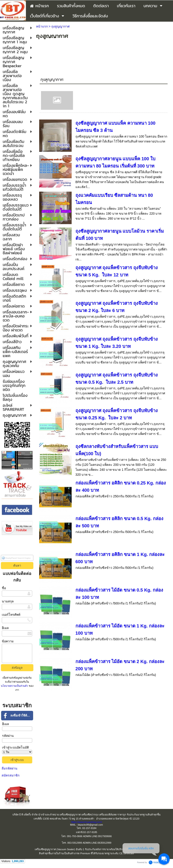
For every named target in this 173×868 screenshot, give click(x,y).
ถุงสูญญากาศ (52, 80)
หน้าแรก (42, 26)
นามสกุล (8, 601)
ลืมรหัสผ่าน (9, 768)
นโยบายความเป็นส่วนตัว (15, 686)
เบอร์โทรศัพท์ (11, 615)
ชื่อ (4, 588)
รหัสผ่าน (8, 736)
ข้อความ (8, 641)
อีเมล (5, 628)
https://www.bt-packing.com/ (87, 822)
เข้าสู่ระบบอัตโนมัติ (15, 747)
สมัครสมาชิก (10, 775)
